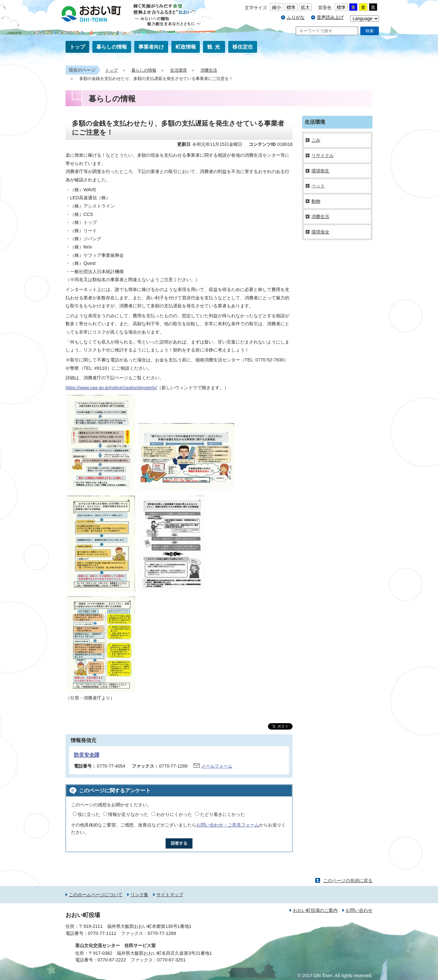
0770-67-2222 (112, 960)
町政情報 (186, 47)
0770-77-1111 (102, 933)
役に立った (89, 814)
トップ (77, 47)
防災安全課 (87, 755)
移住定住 (243, 47)
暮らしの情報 (112, 47)
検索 (370, 31)
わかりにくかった (174, 814)
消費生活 (209, 70)
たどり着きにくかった (223, 814)
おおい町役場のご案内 (315, 910)
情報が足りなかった (128, 814)
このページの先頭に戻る (348, 881)
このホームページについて (96, 895)
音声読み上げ (330, 17)
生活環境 (178, 70)
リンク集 (139, 895)
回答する (179, 843)
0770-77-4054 (111, 766)
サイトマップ (170, 895)
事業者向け (151, 47)
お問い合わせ (359, 910)
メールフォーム (217, 766)
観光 (215, 47)
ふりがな (296, 17)
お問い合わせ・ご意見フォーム (228, 825)
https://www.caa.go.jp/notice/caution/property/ (111, 388)
